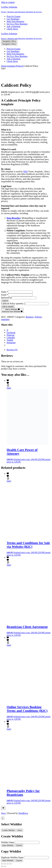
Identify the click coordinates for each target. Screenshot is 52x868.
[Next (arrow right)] (5, 866)
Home (4, 66)
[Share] (8, 864)
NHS (26, 172)
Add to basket (8, 307)
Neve (3, 813)
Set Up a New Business (17, 24)
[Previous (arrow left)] (2, 866)
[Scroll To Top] (3, 808)
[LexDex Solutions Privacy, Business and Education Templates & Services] (26, 9)
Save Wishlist (8, 845)
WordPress (23, 813)
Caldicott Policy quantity (12, 303)
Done (20, 830)
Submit (5, 301)
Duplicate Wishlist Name (12, 857)
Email (5, 295)
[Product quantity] (36, 304)
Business (30, 317)
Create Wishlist (8, 830)
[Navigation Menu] (9, 41)
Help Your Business (15, 21)
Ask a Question (14, 26)
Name (5, 292)
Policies (20, 66)
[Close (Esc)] (11, 864)
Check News (12, 29)
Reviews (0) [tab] (12, 350)
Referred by (6, 298)
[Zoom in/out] (2, 864)
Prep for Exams (14, 16)
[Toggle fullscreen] (5, 864)
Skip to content (8, 2)
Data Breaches (14, 218)
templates (11, 66)
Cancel (19, 845)
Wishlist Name (8, 842)
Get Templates (13, 19)
